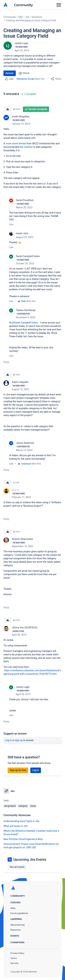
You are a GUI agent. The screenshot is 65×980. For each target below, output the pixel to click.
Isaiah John (22, 233)
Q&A (21, 17)
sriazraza (26, 464)
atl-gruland (10, 806)
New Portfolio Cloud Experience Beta (23, 839)
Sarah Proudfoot (25, 200)
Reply (6, 362)
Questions (37, 17)
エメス (15, 490)
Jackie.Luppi (21, 43)
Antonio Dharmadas (22, 539)
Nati (23, 301)
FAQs (13, 908)
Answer (10, 73)
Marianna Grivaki (26, 79)
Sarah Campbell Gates (28, 256)
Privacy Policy (17, 953)
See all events (17, 867)
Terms (14, 958)
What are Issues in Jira (16, 826)
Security (14, 963)
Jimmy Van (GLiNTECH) (25, 628)
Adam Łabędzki (20, 382)
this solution (26, 147)
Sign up (19, 740)
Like (11, 224)
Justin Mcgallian (21, 117)
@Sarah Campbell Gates (25, 323)
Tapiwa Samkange (26, 310)
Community (23, 5)
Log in (8, 740)
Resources (16, 930)
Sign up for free (18, 770)
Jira (27, 17)
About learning (17, 925)
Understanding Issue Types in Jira (21, 821)
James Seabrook (25, 443)
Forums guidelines (19, 913)
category (23, 806)
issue (33, 806)
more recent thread (16, 143)
